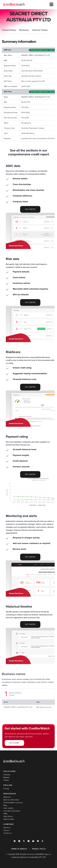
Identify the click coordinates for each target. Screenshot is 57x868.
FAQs (6, 814)
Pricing (6, 789)
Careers (7, 830)
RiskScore (41, 30)
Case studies (8, 808)
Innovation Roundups (12, 811)
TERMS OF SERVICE (19, 849)
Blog (5, 805)
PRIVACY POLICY (39, 849)
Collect (6, 780)
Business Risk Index (11, 800)
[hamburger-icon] (51, 5)
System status (9, 819)
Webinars (7, 797)
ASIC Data (17, 30)
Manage (7, 777)
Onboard (7, 775)
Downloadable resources (13, 803)
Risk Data (29, 30)
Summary (5, 30)
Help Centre (8, 816)
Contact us (8, 833)
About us (7, 828)
